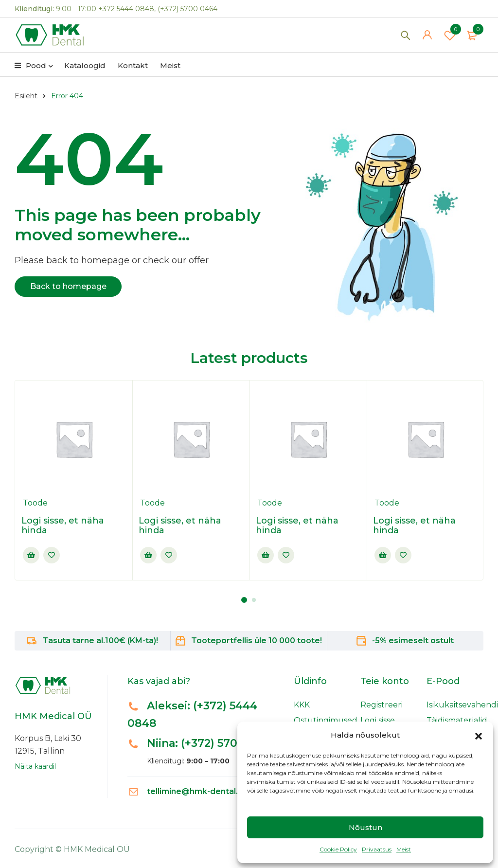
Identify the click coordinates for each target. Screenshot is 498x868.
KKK (302, 705)
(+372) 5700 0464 (187, 9)
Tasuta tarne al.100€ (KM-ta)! (100, 641)
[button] (479, 735)
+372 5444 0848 (126, 9)
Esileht (26, 96)
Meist (404, 849)
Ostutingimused (326, 720)
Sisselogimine (31, 555)
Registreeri (382, 705)
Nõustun (365, 827)
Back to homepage (68, 286)
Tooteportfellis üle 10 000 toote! (257, 641)
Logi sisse (378, 720)
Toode (35, 503)
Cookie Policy (338, 849)
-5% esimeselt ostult (413, 641)
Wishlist (450, 36)
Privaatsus (377, 849)
